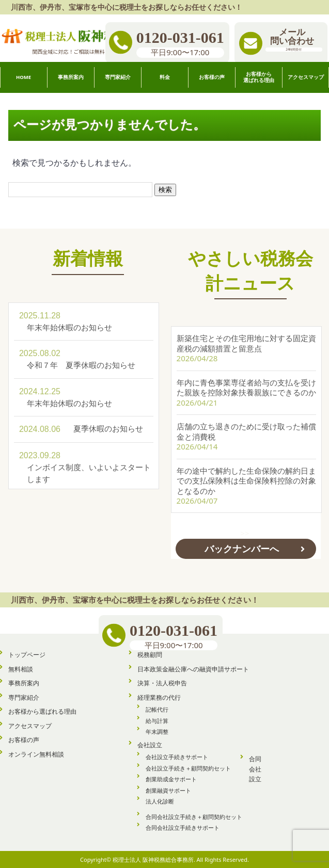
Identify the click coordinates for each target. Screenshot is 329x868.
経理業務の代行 (159, 697)
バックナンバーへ (242, 545)
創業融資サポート (168, 790)
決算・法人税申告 (162, 682)
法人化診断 (160, 801)
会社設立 (150, 744)
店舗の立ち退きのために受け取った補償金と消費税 (246, 428)
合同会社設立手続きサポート (183, 827)
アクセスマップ (30, 725)
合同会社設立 (255, 768)
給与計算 (157, 720)
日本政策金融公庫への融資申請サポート (193, 669)
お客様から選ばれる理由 (42, 711)
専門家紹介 (24, 697)
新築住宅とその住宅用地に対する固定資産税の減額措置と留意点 (246, 340)
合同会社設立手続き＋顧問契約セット (194, 816)
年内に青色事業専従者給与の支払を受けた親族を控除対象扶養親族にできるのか (246, 384)
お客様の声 (24, 739)
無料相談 (21, 669)
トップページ (27, 654)
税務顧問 (150, 654)
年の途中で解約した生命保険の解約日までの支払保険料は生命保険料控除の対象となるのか (246, 478)
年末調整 (157, 731)
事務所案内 (24, 682)
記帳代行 (157, 709)
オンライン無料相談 (36, 754)
